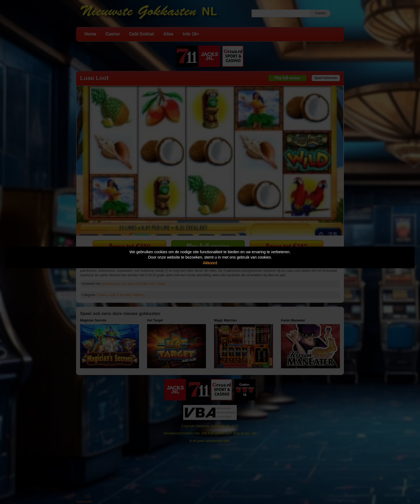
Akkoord (210, 263)
